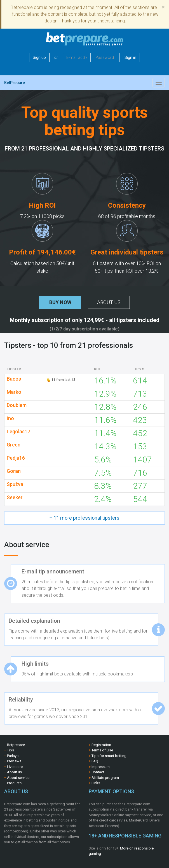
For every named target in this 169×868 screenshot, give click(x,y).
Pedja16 (16, 458)
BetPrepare (15, 83)
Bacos (14, 379)
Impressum (101, 767)
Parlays (13, 756)
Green (14, 445)
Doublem (17, 405)
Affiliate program (105, 778)
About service (18, 778)
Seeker (15, 497)
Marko (14, 392)
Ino (10, 418)
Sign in (130, 57)
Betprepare (16, 745)
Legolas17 (18, 432)
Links (96, 783)
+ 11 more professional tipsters (84, 518)
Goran (14, 471)
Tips (10, 750)
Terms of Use (102, 750)
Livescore (15, 767)
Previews (14, 761)
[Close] (163, 7)
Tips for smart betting (109, 756)
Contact (98, 772)
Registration (101, 745)
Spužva (15, 484)
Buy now (60, 302)
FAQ (95, 761)
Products (14, 783)
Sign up (39, 57)
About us (109, 302)
